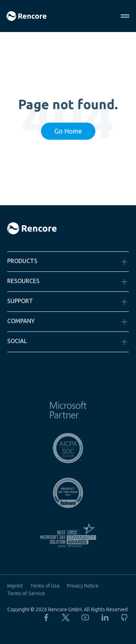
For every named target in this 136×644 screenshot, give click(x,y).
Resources (23, 281)
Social (17, 341)
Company (21, 321)
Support (20, 301)
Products (22, 261)
